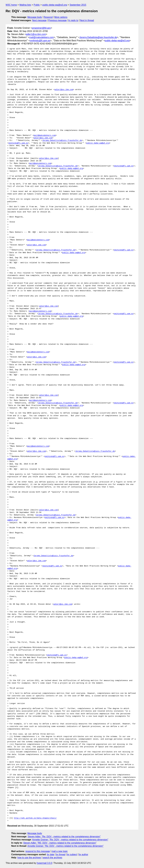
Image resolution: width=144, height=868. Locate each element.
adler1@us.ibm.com (36, 34)
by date (50, 854)
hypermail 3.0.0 (44, 863)
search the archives (53, 858)
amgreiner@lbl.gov (41, 28)
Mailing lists (25, 5)
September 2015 (78, 5)
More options (61, 17)
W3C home (11, 5)
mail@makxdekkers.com (42, 37)
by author (83, 854)
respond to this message (38, 851)
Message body (35, 17)
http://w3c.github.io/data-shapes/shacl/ (35, 818)
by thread (61, 854)
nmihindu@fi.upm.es (40, 41)
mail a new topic (60, 851)
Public (37, 5)
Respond (48, 17)
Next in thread (87, 20)
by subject (72, 854)
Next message (39, 20)
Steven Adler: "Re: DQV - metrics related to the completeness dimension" (64, 837)
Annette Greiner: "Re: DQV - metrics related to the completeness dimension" (70, 840)
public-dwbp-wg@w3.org (55, 5)
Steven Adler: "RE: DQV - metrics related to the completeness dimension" (60, 843)
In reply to (73, 20)
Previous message (58, 20)
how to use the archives (29, 858)
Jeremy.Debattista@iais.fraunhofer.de (98, 37)
